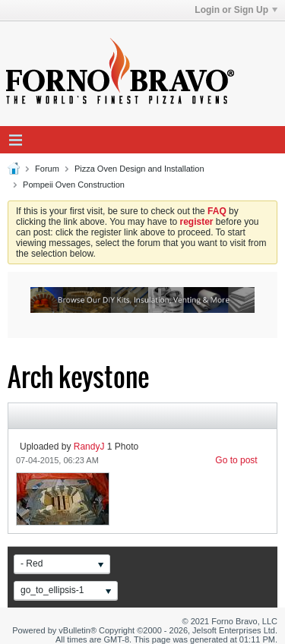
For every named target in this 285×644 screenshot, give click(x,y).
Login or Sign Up (236, 10)
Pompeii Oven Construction (74, 185)
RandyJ (89, 447)
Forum (47, 169)
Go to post (236, 460)
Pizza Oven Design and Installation (139, 169)
